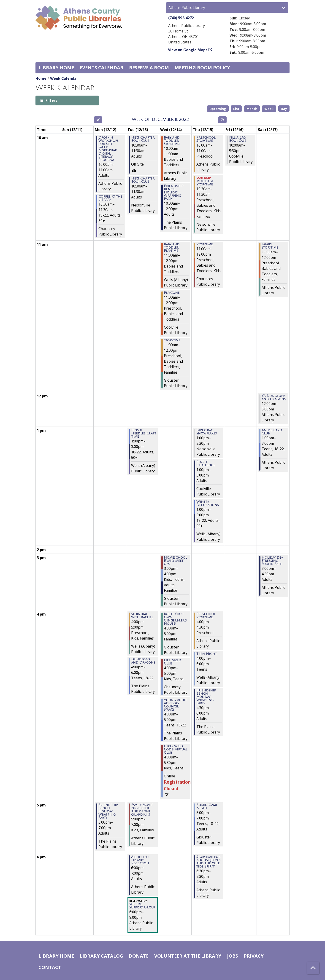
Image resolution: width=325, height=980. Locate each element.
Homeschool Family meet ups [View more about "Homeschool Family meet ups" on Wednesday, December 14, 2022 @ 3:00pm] (175, 561)
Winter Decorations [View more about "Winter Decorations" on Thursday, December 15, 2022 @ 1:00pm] (208, 503)
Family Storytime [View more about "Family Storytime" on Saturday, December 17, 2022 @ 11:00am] (270, 246)
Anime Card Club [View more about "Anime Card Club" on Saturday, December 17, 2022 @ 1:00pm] (272, 432)
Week (269, 109)
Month (252, 109)
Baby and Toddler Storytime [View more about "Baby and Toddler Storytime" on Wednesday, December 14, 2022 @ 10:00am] (172, 141)
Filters (51, 100)
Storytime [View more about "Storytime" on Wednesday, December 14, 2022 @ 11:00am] (172, 340)
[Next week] (222, 120)
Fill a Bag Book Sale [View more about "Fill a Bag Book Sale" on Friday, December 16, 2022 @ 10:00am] (238, 139)
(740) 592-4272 (181, 18)
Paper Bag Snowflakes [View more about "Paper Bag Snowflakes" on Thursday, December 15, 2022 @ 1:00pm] (207, 432)
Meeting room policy (202, 68)
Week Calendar (64, 78)
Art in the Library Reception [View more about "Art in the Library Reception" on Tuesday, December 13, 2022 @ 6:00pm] (140, 860)
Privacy (254, 956)
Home (41, 78)
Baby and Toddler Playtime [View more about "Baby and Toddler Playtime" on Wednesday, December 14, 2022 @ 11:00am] (172, 248)
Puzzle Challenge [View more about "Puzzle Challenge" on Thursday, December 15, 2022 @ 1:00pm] (206, 464)
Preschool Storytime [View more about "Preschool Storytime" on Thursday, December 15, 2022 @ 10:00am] (206, 139)
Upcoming (218, 109)
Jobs (233, 956)
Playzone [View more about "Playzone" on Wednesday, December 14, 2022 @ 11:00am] (172, 293)
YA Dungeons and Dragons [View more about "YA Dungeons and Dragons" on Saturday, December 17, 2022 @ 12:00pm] (274, 398)
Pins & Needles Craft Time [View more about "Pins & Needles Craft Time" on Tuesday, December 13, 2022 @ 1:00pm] (144, 434)
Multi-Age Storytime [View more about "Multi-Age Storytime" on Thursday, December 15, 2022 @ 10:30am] (205, 183)
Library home (56, 68)
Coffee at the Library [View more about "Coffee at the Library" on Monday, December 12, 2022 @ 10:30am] (110, 198)
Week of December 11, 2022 (160, 120)
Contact (50, 967)
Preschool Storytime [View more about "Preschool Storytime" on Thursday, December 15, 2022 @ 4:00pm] (206, 616)
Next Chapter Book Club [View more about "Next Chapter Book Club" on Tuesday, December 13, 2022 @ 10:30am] (143, 139)
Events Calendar (102, 68)
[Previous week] (98, 120)
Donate (139, 956)
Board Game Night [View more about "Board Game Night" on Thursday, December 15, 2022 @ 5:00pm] (207, 807)
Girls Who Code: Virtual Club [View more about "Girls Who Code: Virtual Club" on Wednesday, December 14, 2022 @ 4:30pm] (176, 750)
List (236, 109)
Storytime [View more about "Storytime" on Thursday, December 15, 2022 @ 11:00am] (205, 244)
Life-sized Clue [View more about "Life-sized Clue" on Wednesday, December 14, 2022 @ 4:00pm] (172, 662)
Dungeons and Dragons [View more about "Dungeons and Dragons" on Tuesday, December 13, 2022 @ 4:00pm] (143, 661)
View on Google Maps (188, 50)
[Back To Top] (313, 968)
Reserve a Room (149, 68)
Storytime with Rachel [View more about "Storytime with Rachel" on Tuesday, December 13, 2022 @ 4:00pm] (142, 616)
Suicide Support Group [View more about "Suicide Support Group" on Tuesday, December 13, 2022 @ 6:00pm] (142, 906)
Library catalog (101, 956)
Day (284, 109)
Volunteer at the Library (188, 956)
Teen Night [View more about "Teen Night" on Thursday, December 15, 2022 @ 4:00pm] (207, 654)
